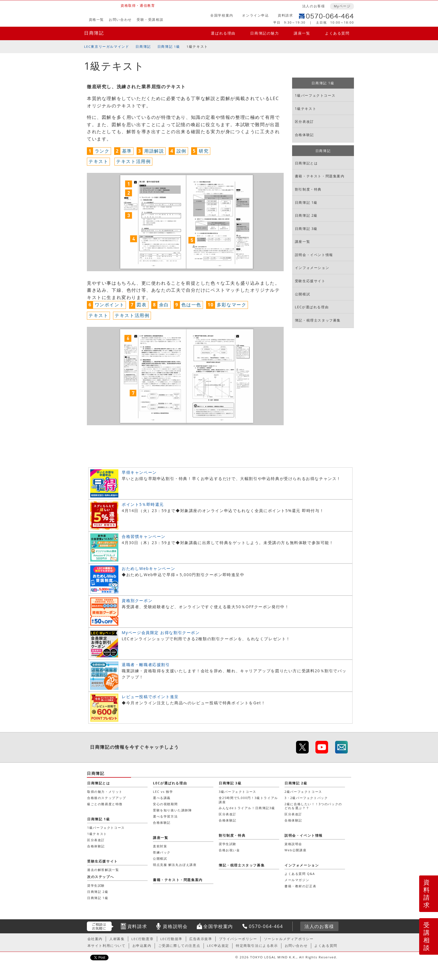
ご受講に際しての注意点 (179, 946)
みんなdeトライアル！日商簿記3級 (247, 808)
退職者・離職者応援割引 (146, 665)
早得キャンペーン (139, 472)
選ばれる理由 (223, 33)
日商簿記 (94, 33)
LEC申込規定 (218, 946)
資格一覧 (96, 20)
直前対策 (160, 846)
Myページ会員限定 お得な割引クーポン (161, 632)
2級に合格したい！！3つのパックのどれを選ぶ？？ (313, 806)
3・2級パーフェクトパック (306, 798)
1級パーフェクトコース (315, 95)
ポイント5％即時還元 (143, 504)
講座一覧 (302, 33)
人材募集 (117, 939)
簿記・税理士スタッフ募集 (318, 320)
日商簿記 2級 (306, 215)
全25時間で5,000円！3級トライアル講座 (248, 800)
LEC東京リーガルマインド (107, 47)
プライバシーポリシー (238, 939)
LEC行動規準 (171, 939)
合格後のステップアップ (107, 798)
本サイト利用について (107, 946)
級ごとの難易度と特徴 (105, 804)
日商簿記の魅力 (265, 33)
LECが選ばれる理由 (312, 307)
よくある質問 (337, 33)
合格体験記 (304, 135)
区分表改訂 (304, 122)
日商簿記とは (306, 163)
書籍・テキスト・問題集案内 (320, 176)
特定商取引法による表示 (257, 946)
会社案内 (95, 939)
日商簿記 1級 (169, 47)
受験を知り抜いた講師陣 (172, 810)
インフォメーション (312, 268)
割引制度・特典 (308, 189)
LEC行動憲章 (142, 939)
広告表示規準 (201, 939)
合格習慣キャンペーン (144, 536)
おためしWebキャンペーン (148, 568)
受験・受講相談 (150, 20)
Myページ (342, 6)
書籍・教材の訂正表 (300, 886)
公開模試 (302, 294)
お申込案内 (142, 946)
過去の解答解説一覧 (103, 870)
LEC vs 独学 (163, 792)
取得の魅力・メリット (105, 792)
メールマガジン (297, 880)
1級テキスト (306, 109)
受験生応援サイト (310, 281)
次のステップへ (101, 877)
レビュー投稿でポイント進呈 (150, 697)
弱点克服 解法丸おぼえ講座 (175, 865)
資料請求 (285, 15)
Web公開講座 (295, 850)
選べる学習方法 (165, 816)
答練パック (162, 852)
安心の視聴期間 (165, 804)
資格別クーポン (137, 600)
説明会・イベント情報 (314, 255)
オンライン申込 (255, 15)
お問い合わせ (120, 20)
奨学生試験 (228, 844)
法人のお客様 (314, 6)
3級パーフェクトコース (238, 792)
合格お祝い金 (229, 850)
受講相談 (427, 936)
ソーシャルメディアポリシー (289, 939)
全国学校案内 (222, 15)
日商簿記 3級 (306, 229)
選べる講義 (162, 798)
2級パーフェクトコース (303, 792)
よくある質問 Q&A (300, 874)
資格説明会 (293, 844)
